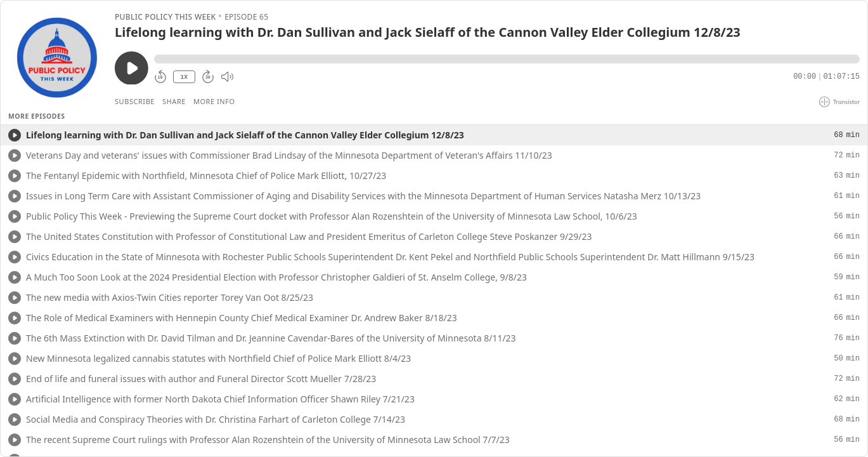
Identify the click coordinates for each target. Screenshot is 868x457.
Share (174, 101)
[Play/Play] (15, 135)
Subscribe (135, 101)
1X (184, 77)
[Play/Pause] (57, 58)
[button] (507, 59)
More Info (214, 101)
